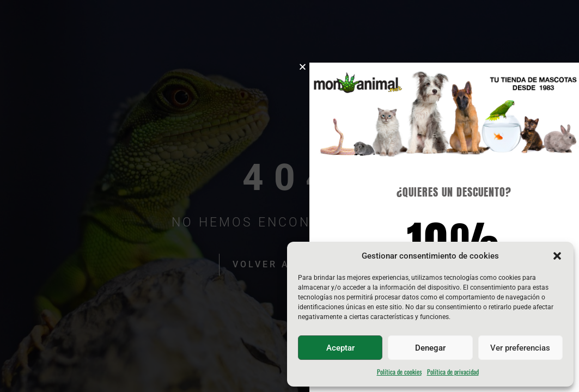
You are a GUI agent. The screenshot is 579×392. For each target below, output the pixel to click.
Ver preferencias (520, 348)
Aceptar (340, 348)
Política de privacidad (453, 372)
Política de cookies (399, 372)
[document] (289, 196)
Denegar (430, 348)
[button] (557, 256)
